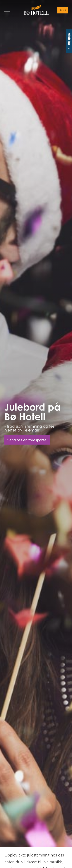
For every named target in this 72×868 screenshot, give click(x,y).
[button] (7, 10)
